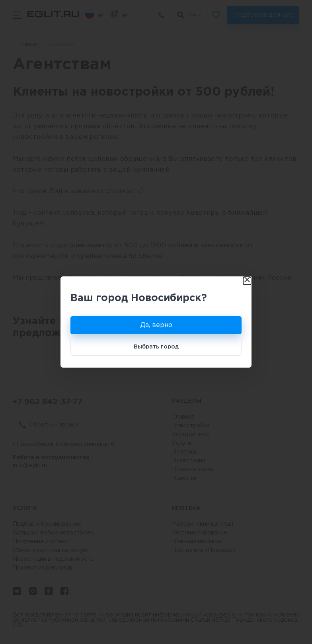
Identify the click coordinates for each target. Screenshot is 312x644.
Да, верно (156, 325)
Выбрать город (156, 347)
